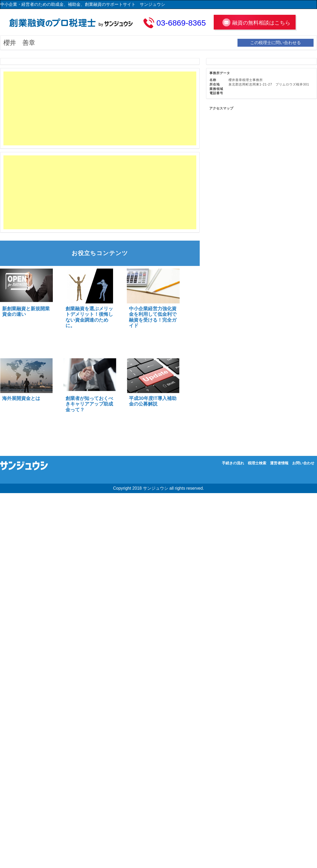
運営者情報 (279, 463)
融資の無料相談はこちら (261, 23)
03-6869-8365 (181, 23)
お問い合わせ (303, 463)
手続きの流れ (233, 463)
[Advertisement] (66, 108)
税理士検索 (257, 463)
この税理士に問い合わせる (276, 43)
